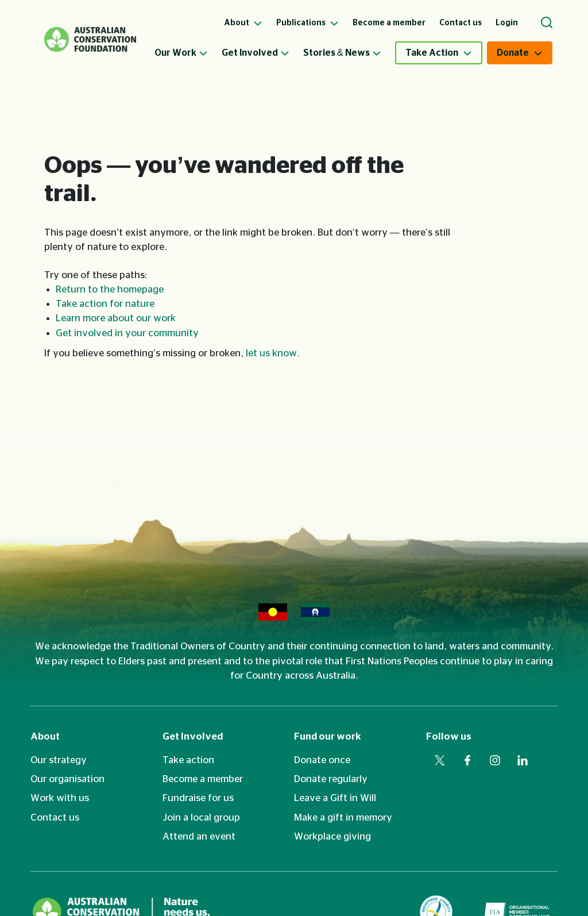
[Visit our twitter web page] (440, 760)
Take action (188, 760)
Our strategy (59, 760)
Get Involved (256, 53)
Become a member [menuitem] (389, 23)
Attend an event (199, 836)
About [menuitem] (243, 23)
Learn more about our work (116, 318)
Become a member (203, 779)
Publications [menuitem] (307, 23)
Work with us (60, 798)
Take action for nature (105, 304)
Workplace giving (332, 836)
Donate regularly (331, 779)
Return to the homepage (110, 289)
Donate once (322, 760)
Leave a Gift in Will (335, 798)
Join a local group (201, 817)
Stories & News (342, 53)
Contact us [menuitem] (461, 23)
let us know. (273, 353)
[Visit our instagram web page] (495, 760)
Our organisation (67, 779)
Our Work (181, 53)
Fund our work (328, 736)
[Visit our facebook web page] (467, 760)
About (45, 736)
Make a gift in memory (343, 817)
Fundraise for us (198, 798)
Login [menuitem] (507, 23)
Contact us (55, 817)
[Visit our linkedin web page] (523, 760)
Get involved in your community (127, 333)
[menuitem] (188, 53)
